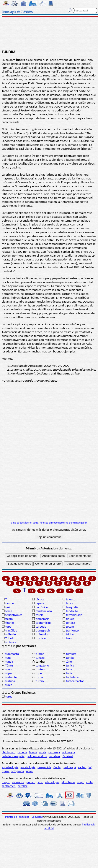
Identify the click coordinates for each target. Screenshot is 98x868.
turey (9, 697)
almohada (68, 782)
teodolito (72, 611)
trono (70, 638)
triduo (70, 634)
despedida (44, 767)
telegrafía (72, 607)
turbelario (73, 677)
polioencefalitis (37, 756)
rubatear (55, 756)
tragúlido (11, 630)
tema (9, 611)
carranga (54, 752)
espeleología (10, 767)
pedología (69, 767)
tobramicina (43, 623)
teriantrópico (14, 615)
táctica (40, 599)
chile (89, 782)
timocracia (42, 619)
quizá (6, 771)
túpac (9, 673)
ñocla (57, 767)
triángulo (42, 634)
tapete (40, 603)
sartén (82, 767)
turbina (10, 681)
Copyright (37, 817)
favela (33, 752)
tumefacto (12, 654)
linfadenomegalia (13, 756)
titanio (10, 623)
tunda (70, 658)
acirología (68, 752)
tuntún (40, 669)
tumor (40, 654)
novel (30, 771)
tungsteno (42, 665)
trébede (10, 634)
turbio (40, 681)
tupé (39, 673)
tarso (69, 603)
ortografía (17, 771)
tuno (8, 669)
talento (71, 599)
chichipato (9, 752)
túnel (69, 662)
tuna (8, 658)
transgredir (43, 630)
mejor (6, 782)
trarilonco (72, 630)
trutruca (11, 642)
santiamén (9, 786)
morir (43, 752)
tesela (39, 615)
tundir (9, 662)
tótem (70, 627)
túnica (70, 665)
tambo (10, 603)
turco (9, 685)
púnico (31, 782)
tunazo (40, 658)
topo (8, 627)
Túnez (9, 665)
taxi (8, 607)
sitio (40, 782)
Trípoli (9, 638)
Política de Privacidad (18, 817)
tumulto (71, 654)
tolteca (70, 623)
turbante (11, 677)
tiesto (9, 619)
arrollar (23, 786)
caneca (22, 752)
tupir (69, 673)
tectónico (42, 607)
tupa (69, 669)
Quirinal (68, 756)
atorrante (18, 782)
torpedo (41, 627)
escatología (28, 767)
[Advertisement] (49, 34)
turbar (40, 677)
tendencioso (44, 611)
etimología (52, 782)
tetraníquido (74, 615)
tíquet (70, 619)
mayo (81, 782)
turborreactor (75, 681)
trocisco (41, 638)
